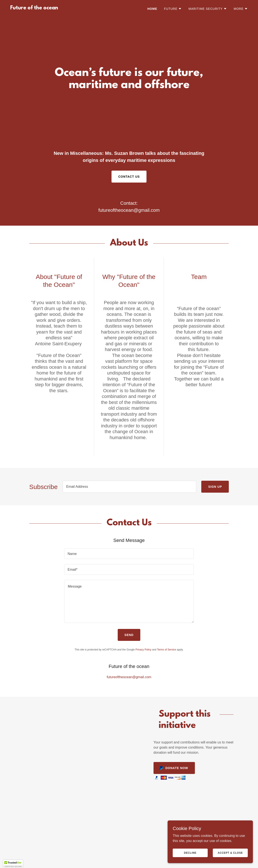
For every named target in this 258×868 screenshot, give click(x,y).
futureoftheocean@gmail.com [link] (129, 210)
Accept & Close (230, 853)
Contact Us (129, 177)
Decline (190, 853)
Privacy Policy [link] (143, 650)
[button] (173, 9)
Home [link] (152, 9)
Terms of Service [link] (166, 650)
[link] (34, 8)
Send (129, 635)
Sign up (215, 487)
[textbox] (129, 487)
